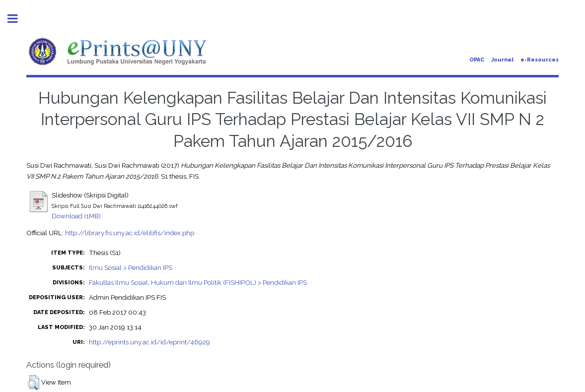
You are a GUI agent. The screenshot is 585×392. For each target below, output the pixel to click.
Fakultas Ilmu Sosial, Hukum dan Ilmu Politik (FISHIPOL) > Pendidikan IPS (198, 282)
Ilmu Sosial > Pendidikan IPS (131, 267)
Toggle (18, 19)
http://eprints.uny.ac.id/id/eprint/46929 (149, 342)
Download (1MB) (76, 216)
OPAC (477, 60)
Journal (502, 60)
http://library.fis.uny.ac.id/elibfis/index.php (130, 233)
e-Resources (540, 60)
